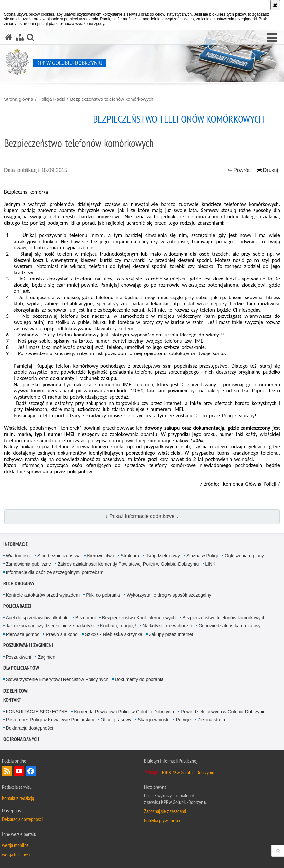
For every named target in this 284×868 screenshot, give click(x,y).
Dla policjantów (21, 668)
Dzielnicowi (16, 691)
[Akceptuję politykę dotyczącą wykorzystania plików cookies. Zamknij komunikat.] (275, 5)
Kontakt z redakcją (18, 798)
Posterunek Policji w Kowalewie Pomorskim (50, 720)
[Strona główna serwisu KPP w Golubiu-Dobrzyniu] (9, 37)
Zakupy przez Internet (171, 634)
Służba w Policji (202, 556)
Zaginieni (47, 657)
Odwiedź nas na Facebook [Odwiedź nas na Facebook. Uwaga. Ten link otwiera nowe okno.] (31, 771)
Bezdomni (85, 618)
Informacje (16, 544)
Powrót (239, 170)
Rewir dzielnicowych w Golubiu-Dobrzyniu (223, 712)
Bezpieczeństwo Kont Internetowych (139, 618)
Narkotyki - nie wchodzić (167, 626)
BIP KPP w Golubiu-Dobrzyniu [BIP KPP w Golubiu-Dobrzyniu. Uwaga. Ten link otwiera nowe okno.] (188, 772)
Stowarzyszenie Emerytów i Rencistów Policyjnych (57, 679)
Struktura (130, 556)
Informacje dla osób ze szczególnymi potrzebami (55, 572)
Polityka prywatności (162, 820)
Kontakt (12, 700)
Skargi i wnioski (153, 720)
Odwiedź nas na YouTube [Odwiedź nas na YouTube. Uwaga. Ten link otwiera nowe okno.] (19, 771)
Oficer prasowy (116, 720)
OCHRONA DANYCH (21, 739)
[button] (272, 38)
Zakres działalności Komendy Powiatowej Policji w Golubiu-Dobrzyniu (128, 564)
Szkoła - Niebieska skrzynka (114, 634)
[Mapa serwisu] (20, 37)
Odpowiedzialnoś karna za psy (230, 626)
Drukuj (267, 170)
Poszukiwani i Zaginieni (28, 645)
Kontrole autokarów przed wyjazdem (43, 595)
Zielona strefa (211, 720)
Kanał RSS (7, 771)
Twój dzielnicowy (163, 556)
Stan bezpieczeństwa (59, 556)
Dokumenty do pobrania (139, 679)
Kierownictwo (100, 556)
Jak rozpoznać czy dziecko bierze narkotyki (50, 626)
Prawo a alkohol (62, 634)
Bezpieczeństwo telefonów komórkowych (112, 99)
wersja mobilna (15, 845)
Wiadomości (18, 556)
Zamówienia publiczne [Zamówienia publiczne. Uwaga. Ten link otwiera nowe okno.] (29, 564)
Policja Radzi (52, 99)
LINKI (211, 564)
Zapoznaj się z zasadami (165, 811)
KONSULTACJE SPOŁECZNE (37, 712)
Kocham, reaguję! (118, 626)
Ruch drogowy (19, 583)
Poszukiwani (19, 657)
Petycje (183, 720)
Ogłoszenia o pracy (244, 556)
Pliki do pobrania (103, 595)
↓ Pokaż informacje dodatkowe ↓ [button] (142, 516)
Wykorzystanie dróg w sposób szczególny (169, 595)
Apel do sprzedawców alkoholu (37, 618)
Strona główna (19, 99)
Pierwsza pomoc (23, 634)
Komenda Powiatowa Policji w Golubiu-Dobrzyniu (124, 712)
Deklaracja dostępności (30, 728)
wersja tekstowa (16, 854)
